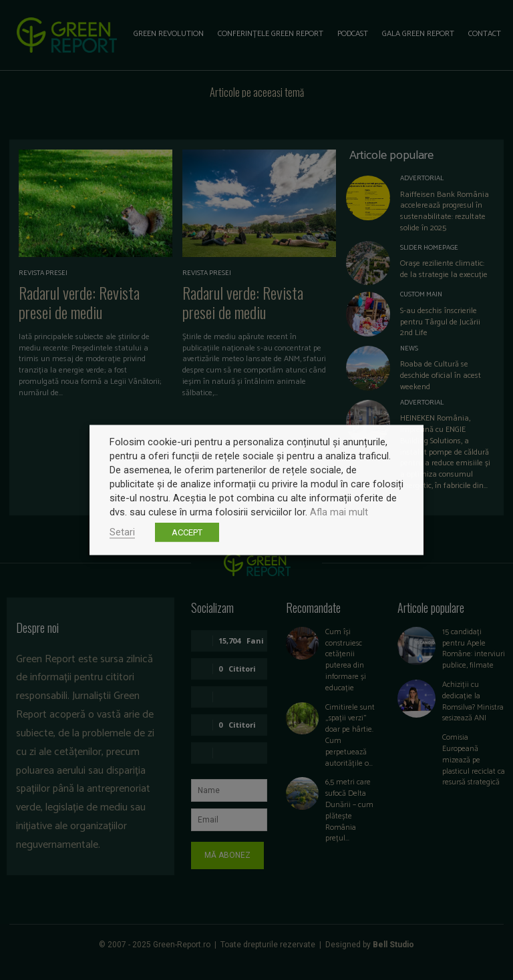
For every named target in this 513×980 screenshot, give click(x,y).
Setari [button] (122, 532)
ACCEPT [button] (187, 532)
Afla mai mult (339, 512)
